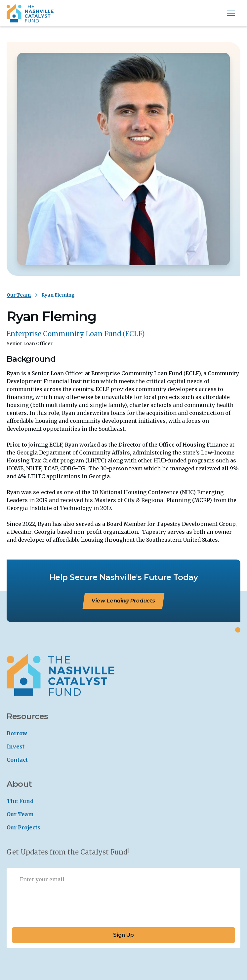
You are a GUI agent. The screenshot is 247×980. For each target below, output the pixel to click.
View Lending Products (124, 601)
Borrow (17, 733)
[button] (231, 13)
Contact (17, 760)
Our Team (19, 295)
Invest (16, 746)
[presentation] (62, 906)
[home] (30, 13)
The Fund (20, 801)
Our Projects (23, 827)
